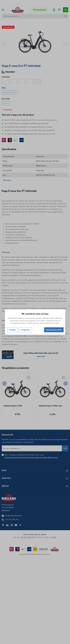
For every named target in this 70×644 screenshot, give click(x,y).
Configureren (25, 330)
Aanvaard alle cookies (54, 330)
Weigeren (13, 330)
